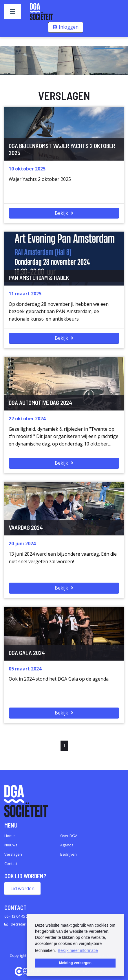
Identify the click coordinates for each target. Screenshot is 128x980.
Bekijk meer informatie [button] (78, 950)
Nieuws (11, 845)
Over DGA (69, 836)
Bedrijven (68, 854)
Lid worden (22, 888)
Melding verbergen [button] (75, 963)
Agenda (67, 845)
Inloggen (69, 27)
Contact (11, 863)
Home (10, 836)
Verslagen (13, 854)
